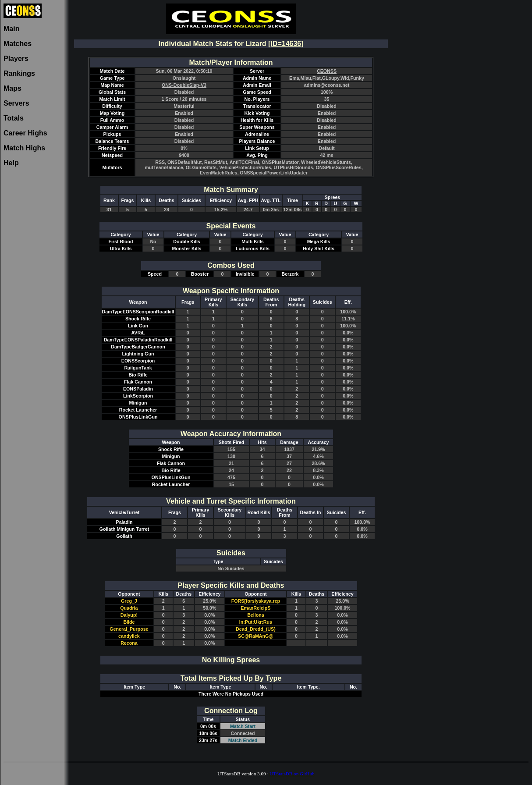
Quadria (129, 608)
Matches (18, 44)
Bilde (129, 622)
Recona (129, 643)
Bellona (256, 615)
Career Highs (25, 133)
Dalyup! (129, 615)
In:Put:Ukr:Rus (256, 622)
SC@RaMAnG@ (256, 636)
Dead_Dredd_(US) (256, 629)
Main (11, 29)
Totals (14, 118)
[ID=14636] (286, 44)
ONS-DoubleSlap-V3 (184, 85)
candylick (129, 636)
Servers (16, 103)
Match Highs (24, 148)
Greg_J (129, 601)
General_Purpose (129, 629)
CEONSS (327, 71)
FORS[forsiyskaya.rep (256, 601)
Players (16, 59)
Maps (12, 88)
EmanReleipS (255, 608)
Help (11, 163)
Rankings (19, 73)
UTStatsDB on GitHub (292, 774)
